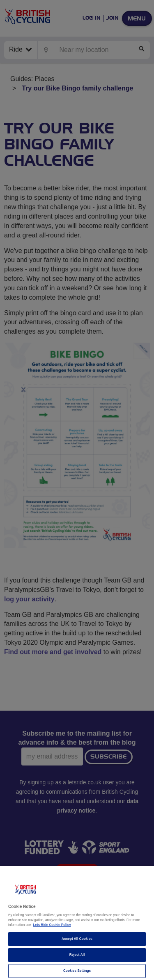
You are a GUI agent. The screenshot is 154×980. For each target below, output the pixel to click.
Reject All (77, 955)
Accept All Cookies (77, 939)
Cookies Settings (77, 971)
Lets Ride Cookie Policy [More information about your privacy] (52, 925)
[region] (77, 923)
